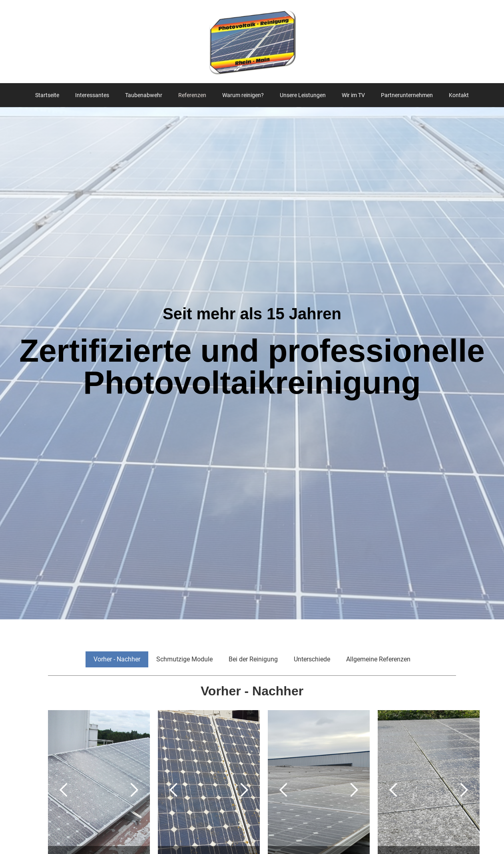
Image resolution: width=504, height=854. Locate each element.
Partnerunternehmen (407, 95)
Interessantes (92, 95)
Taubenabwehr (144, 95)
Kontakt (459, 95)
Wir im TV (353, 95)
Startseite (47, 95)
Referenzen (192, 95)
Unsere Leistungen (303, 95)
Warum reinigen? (243, 95)
